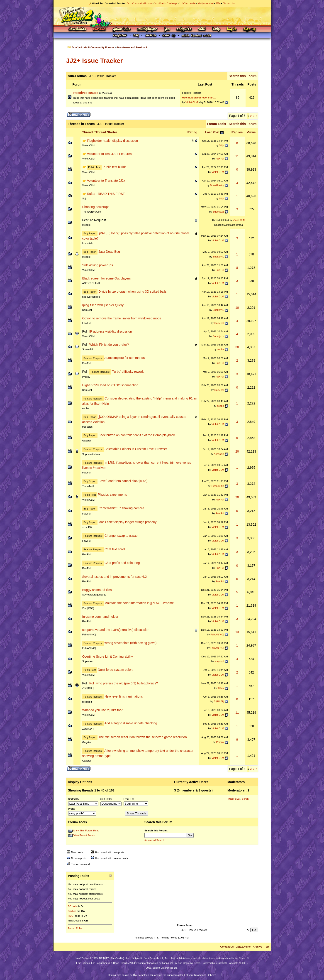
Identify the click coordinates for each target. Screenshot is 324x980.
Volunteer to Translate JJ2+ (106, 181)
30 (237, 347)
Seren (245, 799)
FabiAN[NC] (89, 635)
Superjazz (218, 212)
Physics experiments (112, 495)
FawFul (220, 159)
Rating (192, 132)
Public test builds (114, 167)
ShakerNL (218, 257)
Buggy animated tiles (97, 590)
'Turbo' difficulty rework (128, 372)
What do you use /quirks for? (102, 710)
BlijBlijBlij (87, 702)
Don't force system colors (116, 670)
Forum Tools (217, 124)
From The (129, 799)
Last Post (212, 132)
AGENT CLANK (91, 283)
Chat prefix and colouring (122, 563)
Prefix (72, 809)
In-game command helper (100, 617)
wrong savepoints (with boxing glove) (131, 643)
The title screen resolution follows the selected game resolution (143, 737)
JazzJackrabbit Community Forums (93, 47)
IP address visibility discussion (111, 331)
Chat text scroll (115, 549)
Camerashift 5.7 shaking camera (121, 508)
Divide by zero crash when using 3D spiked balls (132, 292)
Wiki (202, 29)
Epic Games (83, 963)
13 (237, 632)
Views (251, 132)
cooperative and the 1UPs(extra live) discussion (116, 630)
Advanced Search (154, 840)
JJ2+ (218, 4)
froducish (87, 243)
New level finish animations (124, 696)
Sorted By (74, 799)
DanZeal (87, 310)
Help (216, 29)
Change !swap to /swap (121, 536)
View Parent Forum (84, 835)
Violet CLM (192, 102)
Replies (237, 132)
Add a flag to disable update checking (131, 723)
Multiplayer (147, 29)
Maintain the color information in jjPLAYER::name (139, 603)
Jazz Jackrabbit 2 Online (162, 16)
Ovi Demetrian (141, 975)
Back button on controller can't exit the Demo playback (137, 435)
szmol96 (87, 527)
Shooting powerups (96, 207)
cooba (220, 349)
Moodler (87, 225)
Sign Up (249, 29)
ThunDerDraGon (92, 212)
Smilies (72, 911)
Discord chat (229, 4)
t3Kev (221, 688)
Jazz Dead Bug (109, 252)
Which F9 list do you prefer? (109, 345)
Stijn (222, 145)
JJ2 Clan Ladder (187, 4)
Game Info (122, 29)
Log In (232, 29)
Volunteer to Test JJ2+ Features (109, 154)
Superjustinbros (91, 454)
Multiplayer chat (206, 4)
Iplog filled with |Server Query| (103, 305)
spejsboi (219, 661)
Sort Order (106, 799)
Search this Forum (243, 76)
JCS (167, 29)
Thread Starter (106, 132)
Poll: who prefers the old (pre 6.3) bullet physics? (124, 683)
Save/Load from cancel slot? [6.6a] (123, 481)
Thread (88, 132)
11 (237, 156)
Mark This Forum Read (86, 831)
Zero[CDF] (88, 608)
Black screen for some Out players (107, 278)
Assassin (219, 454)
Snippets (184, 29)
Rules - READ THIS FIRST (106, 194)
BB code (73, 906)
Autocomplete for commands (124, 358)
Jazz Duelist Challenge (166, 4)
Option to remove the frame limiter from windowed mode (122, 318)
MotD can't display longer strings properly (127, 522)
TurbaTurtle (89, 486)
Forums (100, 29)
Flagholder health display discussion (112, 141)
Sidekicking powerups (98, 265)
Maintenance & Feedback (132, 47)
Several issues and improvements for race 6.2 (115, 577)
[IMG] (71, 916)
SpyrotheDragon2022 (94, 595)
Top (267, 947)
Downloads (78, 29)
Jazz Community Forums (140, 4)
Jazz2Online (243, 947)
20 (237, 451)
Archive (257, 947)
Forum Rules (75, 928)
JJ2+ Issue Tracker (95, 61)
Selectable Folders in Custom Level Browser (136, 449)
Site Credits (117, 958)
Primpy (86, 377)
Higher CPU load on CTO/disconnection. (111, 385)
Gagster (87, 441)
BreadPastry (217, 185)
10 (237, 308)
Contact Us (227, 947)
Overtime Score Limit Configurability (108, 657)
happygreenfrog (91, 297)
